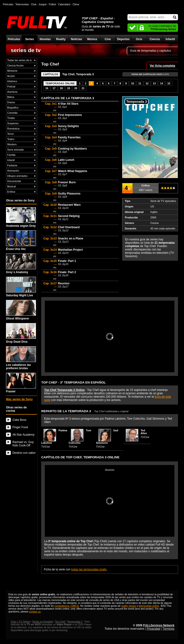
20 (76, 88)
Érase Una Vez (21, 241)
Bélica (11, 97)
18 (61, 88)
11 (140, 83)
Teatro (11, 139)
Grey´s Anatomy (21, 264)
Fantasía (12, 165)
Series (29, 39)
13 (154, 83)
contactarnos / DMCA (66, 606)
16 (47, 88)
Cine (108, 39)
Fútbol (52, 4)
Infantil (170, 39)
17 (54, 88)
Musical (11, 186)
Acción (11, 76)
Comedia (12, 113)
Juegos (43, 4)
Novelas (45, 39)
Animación (13, 171)
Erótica (11, 192)
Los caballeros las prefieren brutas (21, 358)
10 (132, 83)
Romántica (13, 129)
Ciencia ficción (15, 65)
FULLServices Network (159, 625)
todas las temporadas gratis (89, 569)
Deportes (123, 39)
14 (161, 83)
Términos (168, 629)
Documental (14, 181)
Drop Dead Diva (21, 333)
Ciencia (155, 39)
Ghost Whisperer (21, 310)
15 (169, 83)
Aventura (12, 92)
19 (69, 88)
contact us (35, 612)
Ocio (139, 39)
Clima (76, 4)
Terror (11, 134)
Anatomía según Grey (21, 217)
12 (147, 83)
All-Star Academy (23, 435)
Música (92, 39)
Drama (11, 102)
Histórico (12, 81)
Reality (61, 39)
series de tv (26, 50)
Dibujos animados (17, 176)
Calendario (64, 4)
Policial (11, 87)
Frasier (21, 383)
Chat (34, 4)
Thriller (11, 118)
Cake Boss (19, 420)
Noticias (77, 39)
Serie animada (15, 150)
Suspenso (13, 123)
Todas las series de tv (19, 60)
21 (83, 88)
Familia (11, 155)
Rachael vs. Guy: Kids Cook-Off (23, 444)
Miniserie (12, 71)
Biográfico (13, 108)
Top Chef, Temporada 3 (78, 74)
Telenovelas (22, 4)
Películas (14, 39)
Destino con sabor (24, 453)
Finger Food (20, 427)
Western (12, 144)
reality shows (129, 606)
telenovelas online (149, 606)
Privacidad (153, 629)
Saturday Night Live (21, 287)
